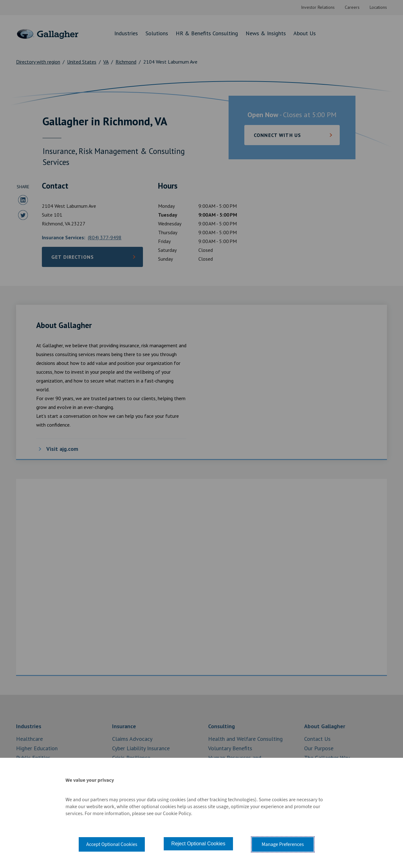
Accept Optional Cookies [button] (112, 844)
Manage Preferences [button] (283, 844)
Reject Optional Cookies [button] (198, 844)
